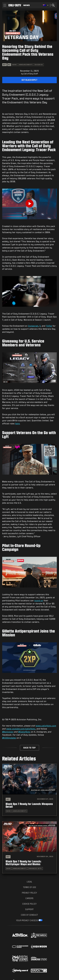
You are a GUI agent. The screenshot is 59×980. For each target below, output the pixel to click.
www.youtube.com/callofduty (21, 729)
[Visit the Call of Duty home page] (15, 5)
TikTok (49, 326)
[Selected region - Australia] (46, 5)
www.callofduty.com (46, 726)
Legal (29, 882)
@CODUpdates (9, 738)
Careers (29, 898)
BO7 (8, 799)
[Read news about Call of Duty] (27, 5)
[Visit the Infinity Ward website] (20, 971)
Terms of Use (30, 887)
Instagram (33, 326)
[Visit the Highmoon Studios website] (39, 947)
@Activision (8, 732)
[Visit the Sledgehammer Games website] (20, 947)
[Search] (53, 5)
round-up (39, 601)
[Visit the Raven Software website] (39, 971)
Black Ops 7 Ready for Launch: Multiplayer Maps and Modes (23, 863)
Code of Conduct (29, 915)
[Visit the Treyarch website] (39, 935)
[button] (5, 5)
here (17, 424)
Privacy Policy (29, 893)
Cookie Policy (29, 904)
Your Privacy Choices (27, 920)
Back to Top (29, 748)
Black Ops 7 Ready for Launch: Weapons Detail (29, 805)
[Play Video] (29, 204)
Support (29, 909)
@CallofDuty (24, 732)
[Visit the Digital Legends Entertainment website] (20, 959)
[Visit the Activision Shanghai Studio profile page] (39, 959)
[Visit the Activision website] (20, 935)
